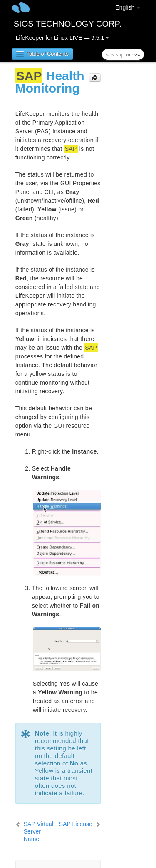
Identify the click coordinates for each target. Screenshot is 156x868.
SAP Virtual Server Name (38, 831)
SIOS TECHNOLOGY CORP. (68, 24)
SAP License (76, 824)
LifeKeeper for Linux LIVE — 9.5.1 (62, 38)
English (128, 7)
